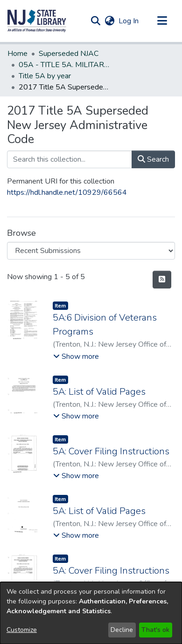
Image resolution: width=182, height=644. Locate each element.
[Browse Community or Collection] (91, 251)
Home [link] (17, 54)
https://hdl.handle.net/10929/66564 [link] (67, 192)
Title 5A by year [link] (45, 76)
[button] (37, 21)
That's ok (155, 630)
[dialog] (91, 613)
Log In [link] (129, 21)
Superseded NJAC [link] (69, 54)
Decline (122, 630)
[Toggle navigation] (162, 21)
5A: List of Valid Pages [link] (99, 392)
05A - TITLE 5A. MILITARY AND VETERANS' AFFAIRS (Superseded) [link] (65, 65)
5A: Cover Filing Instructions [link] (111, 451)
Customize (22, 630)
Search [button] (153, 159)
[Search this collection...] (70, 159)
